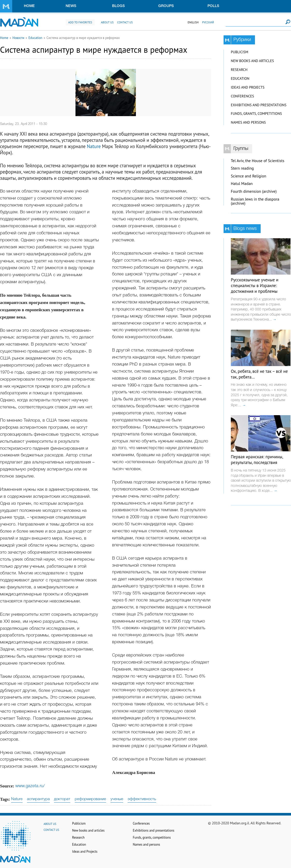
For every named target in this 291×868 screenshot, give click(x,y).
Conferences (242, 96)
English (193, 22)
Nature (94, 146)
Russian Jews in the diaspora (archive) (255, 201)
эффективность (142, 799)
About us (107, 22)
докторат (62, 799)
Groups (166, 6)
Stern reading (242, 168)
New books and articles (252, 61)
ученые (117, 799)
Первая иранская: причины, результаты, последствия (257, 460)
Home (29, 6)
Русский (208, 22)
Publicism (240, 52)
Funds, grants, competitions (256, 114)
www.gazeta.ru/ (30, 786)
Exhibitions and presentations (259, 105)
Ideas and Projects (248, 87)
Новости (18, 38)
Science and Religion (248, 176)
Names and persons (248, 122)
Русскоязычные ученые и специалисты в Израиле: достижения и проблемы (255, 286)
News (71, 6)
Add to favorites (80, 22)
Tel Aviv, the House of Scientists (258, 161)
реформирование (90, 799)
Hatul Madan (242, 184)
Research (239, 70)
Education (36, 38)
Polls (213, 6)
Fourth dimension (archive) (254, 191)
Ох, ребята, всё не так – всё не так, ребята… (259, 374)
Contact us (125, 22)
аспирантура (38, 799)
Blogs (118, 6)
